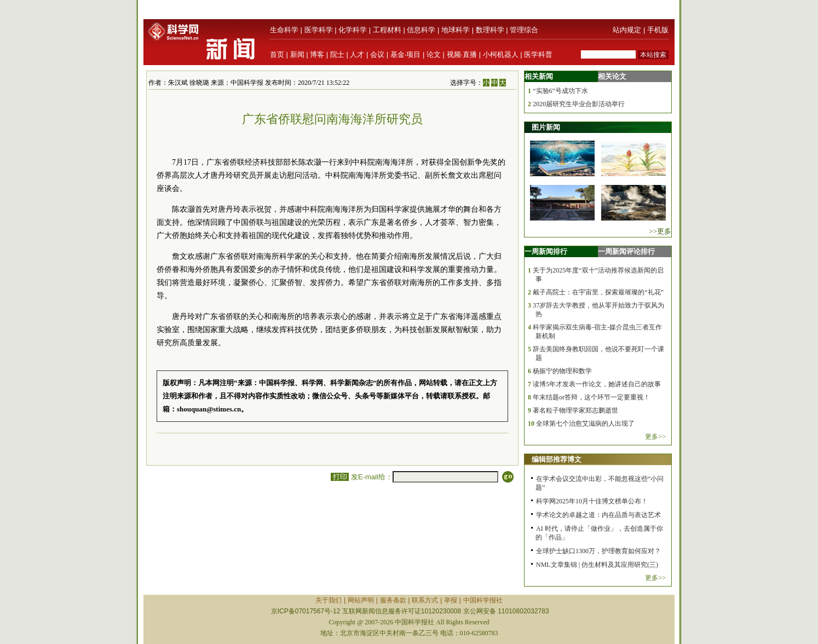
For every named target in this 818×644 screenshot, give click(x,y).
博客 (317, 54)
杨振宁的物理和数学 (562, 371)
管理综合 (524, 30)
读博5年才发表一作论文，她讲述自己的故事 (597, 384)
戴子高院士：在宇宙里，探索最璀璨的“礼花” (598, 292)
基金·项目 (406, 54)
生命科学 (284, 30)
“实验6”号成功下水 (560, 91)
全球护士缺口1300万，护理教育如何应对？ (598, 551)
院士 (337, 54)
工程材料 (387, 30)
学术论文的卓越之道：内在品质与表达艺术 (598, 515)
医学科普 (538, 54)
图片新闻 (546, 127)
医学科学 (319, 30)
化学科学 (353, 30)
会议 (377, 54)
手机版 (658, 30)
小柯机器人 (501, 54)
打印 (340, 477)
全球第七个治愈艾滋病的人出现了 (585, 423)
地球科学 (456, 30)
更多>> (655, 437)
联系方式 (425, 600)
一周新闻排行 (546, 251)
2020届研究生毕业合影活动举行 (579, 104)
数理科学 (490, 30)
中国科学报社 (483, 600)
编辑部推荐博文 (557, 459)
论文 (434, 54)
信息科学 (421, 30)
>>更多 (660, 231)
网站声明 (361, 600)
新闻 (297, 54)
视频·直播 (462, 54)
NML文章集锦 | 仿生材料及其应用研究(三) (597, 565)
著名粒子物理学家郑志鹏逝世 (575, 410)
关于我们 (329, 600)
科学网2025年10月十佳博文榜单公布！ (592, 501)
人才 (357, 54)
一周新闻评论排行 (626, 251)
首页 (277, 54)
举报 (451, 600)
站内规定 (627, 30)
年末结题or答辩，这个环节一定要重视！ (591, 397)
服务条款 (393, 600)
